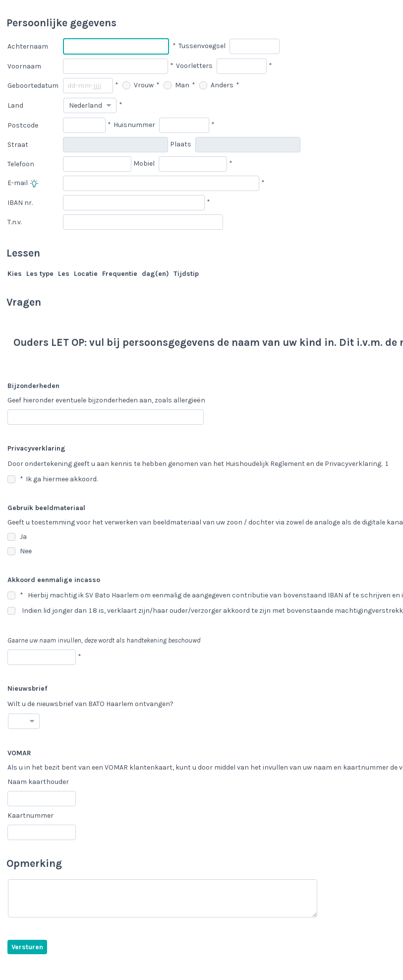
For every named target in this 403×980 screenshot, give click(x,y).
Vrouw (138, 85)
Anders (216, 85)
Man (176, 85)
